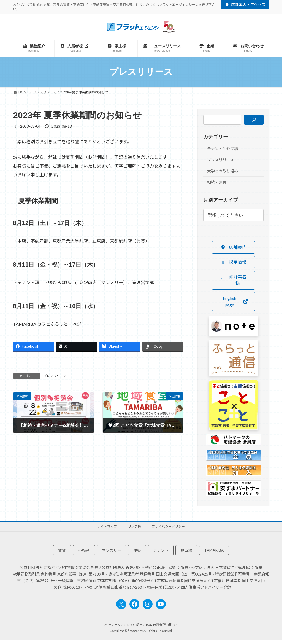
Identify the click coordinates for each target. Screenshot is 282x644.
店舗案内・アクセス (245, 5)
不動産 (84, 550)
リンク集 (134, 526)
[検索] (254, 120)
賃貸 (62, 550)
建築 (137, 550)
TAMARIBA (214, 550)
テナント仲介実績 (223, 149)
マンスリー (112, 550)
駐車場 (186, 550)
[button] (233, 247)
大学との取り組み (223, 171)
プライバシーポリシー (168, 526)
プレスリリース (55, 376)
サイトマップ (107, 526)
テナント (161, 550)
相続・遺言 (217, 182)
